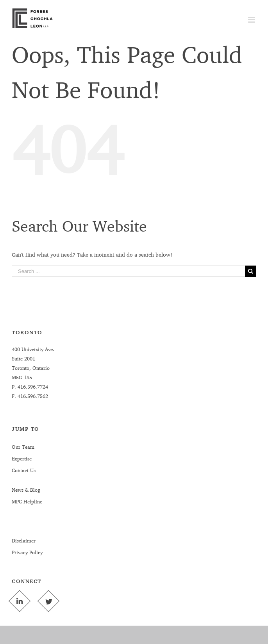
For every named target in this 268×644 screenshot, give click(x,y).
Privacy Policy (27, 552)
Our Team (23, 447)
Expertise (22, 458)
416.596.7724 (32, 387)
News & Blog (26, 490)
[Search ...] (128, 271)
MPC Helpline (27, 501)
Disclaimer (24, 541)
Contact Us (24, 470)
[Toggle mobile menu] (252, 20)
